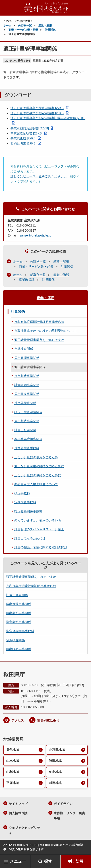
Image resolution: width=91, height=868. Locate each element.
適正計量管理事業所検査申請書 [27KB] (37, 108)
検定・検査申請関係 (28, 412)
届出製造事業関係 (27, 421)
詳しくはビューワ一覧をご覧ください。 (39, 176)
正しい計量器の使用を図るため (36, 457)
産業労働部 (61, 275)
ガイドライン (63, 804)
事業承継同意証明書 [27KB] (30, 128)
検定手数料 (22, 493)
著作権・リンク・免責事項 (69, 816)
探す (48, 861)
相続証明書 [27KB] (23, 143)
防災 (80, 861)
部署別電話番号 (48, 720)
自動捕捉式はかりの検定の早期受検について (45, 331)
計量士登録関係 (25, 430)
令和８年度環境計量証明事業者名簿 (39, 322)
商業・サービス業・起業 (23, 30)
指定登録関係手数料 (28, 511)
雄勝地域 (55, 783)
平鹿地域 (12, 783)
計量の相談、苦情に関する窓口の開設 (41, 547)
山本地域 (12, 761)
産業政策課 (27, 280)
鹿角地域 (12, 750)
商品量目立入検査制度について (36, 484)
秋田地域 (55, 761)
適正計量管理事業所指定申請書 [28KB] (37, 113)
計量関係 (50, 30)
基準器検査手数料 (27, 448)
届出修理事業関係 (27, 358)
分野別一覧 (25, 26)
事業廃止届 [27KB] (23, 138)
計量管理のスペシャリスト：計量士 (39, 529)
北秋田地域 (57, 750)
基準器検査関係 (25, 403)
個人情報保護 (18, 813)
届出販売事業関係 (27, 394)
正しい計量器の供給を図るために (38, 475)
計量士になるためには (30, 538)
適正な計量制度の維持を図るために (39, 466)
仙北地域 (55, 772)
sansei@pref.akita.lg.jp (35, 235)
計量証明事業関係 (27, 385)
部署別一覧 (38, 275)
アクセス (18, 720)
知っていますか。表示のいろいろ (38, 520)
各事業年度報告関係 (28, 439)
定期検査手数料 (25, 502)
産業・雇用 (45, 26)
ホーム (7, 26)
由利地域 (12, 772)
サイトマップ (18, 804)
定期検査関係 (24, 349)
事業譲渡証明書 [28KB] (27, 133)
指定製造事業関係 (27, 376)
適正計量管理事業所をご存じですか (39, 340)
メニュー (18, 861)
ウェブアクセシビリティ (24, 830)
